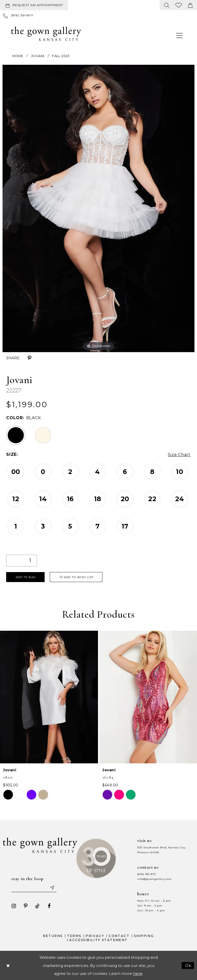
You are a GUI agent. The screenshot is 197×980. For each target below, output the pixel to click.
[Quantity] (22, 561)
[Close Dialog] (8, 965)
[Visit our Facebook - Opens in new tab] (49, 906)
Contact (119, 936)
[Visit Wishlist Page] (179, 5)
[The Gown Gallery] (46, 34)
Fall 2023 (61, 56)
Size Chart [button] (179, 455)
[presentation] (49, 697)
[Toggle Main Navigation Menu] (180, 35)
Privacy (95, 936)
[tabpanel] (98, 208)
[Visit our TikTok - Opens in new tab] (37, 906)
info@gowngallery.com (154, 879)
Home (18, 56)
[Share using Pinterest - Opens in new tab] (29, 358)
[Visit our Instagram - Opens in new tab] (14, 906)
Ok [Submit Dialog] (188, 965)
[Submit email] (52, 887)
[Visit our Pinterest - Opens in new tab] (26, 906)
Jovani (38, 56)
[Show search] (167, 5)
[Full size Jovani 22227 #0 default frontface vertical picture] (98, 208)
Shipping (144, 936)
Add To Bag (26, 577)
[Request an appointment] (34, 5)
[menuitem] (35, 5)
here (138, 973)
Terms (74, 936)
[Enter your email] (34, 887)
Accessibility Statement (98, 940)
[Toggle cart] (190, 5)
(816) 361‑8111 (147, 874)
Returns (53, 936)
